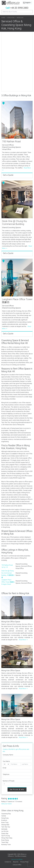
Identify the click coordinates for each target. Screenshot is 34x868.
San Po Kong (6, 836)
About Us (16, 862)
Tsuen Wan (5, 842)
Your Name (6, 761)
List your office (17, 865)
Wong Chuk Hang (7, 838)
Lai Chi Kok (5, 831)
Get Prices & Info (17, 790)
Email (4, 768)
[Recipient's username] (17, 12)
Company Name (8, 755)
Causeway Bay (6, 814)
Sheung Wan (5, 825)
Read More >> (23, 640)
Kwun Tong (5, 822)
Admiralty (4, 829)
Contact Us (8, 862)
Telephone (6, 774)
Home (3, 18)
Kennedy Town (6, 845)
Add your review (6, 804)
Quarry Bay (5, 834)
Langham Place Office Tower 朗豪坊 (17, 301)
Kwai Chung (5, 840)
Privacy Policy (24, 862)
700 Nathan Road (11, 141)
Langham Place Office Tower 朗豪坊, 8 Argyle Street (8, 582)
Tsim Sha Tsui (6, 827)
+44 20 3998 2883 (19, 8)
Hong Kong (11, 18)
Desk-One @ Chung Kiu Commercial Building (15, 223)
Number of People (9, 781)
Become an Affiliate (17, 859)
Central (4, 816)
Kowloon (4, 820)
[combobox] (27, 3)
